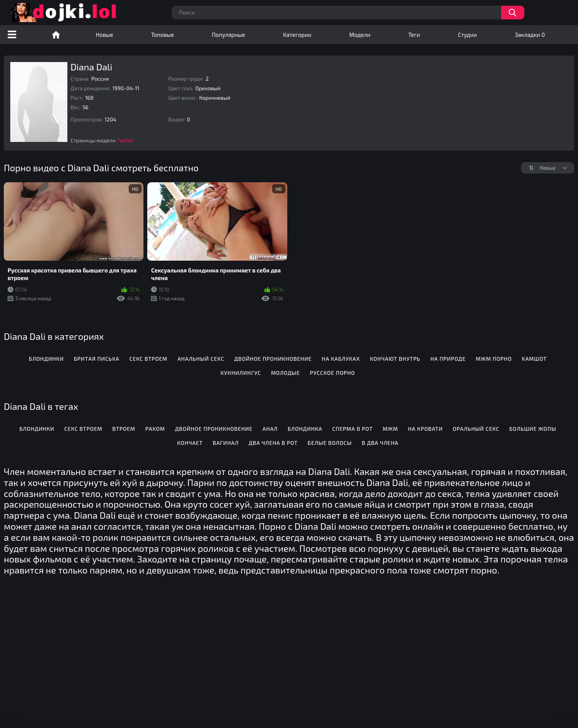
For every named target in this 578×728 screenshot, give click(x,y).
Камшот (534, 359)
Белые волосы (330, 443)
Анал (270, 429)
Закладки (530, 35)
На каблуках (341, 359)
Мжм (390, 429)
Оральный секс (476, 429)
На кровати (425, 429)
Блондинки (46, 359)
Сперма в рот (352, 429)
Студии (467, 35)
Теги (414, 35)
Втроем (124, 429)
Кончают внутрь (395, 359)
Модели (360, 35)
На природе (448, 359)
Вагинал (226, 443)
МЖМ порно (494, 359)
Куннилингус (241, 373)
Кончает (190, 443)
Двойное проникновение (273, 359)
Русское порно (333, 373)
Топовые (162, 35)
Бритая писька (97, 359)
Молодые (285, 373)
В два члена (380, 443)
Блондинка (305, 429)
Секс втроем (148, 359)
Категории (297, 35)
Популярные (229, 35)
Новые (105, 35)
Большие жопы (533, 429)
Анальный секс (201, 359)
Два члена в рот (273, 443)
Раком (155, 429)
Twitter (126, 140)
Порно (56, 35)
